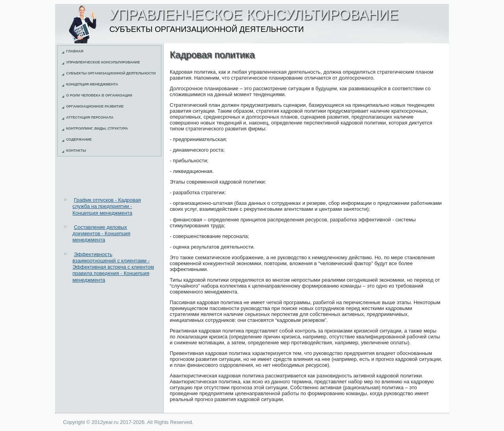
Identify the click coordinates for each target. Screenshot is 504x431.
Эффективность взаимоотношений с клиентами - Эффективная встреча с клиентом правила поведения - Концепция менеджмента (113, 267)
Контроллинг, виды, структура (97, 128)
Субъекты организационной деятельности (111, 73)
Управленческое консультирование (103, 62)
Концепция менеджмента (92, 84)
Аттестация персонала (90, 117)
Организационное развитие (95, 106)
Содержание (79, 139)
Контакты (76, 150)
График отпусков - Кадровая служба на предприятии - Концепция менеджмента (107, 206)
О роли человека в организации (99, 95)
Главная (75, 51)
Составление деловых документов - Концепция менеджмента (101, 234)
